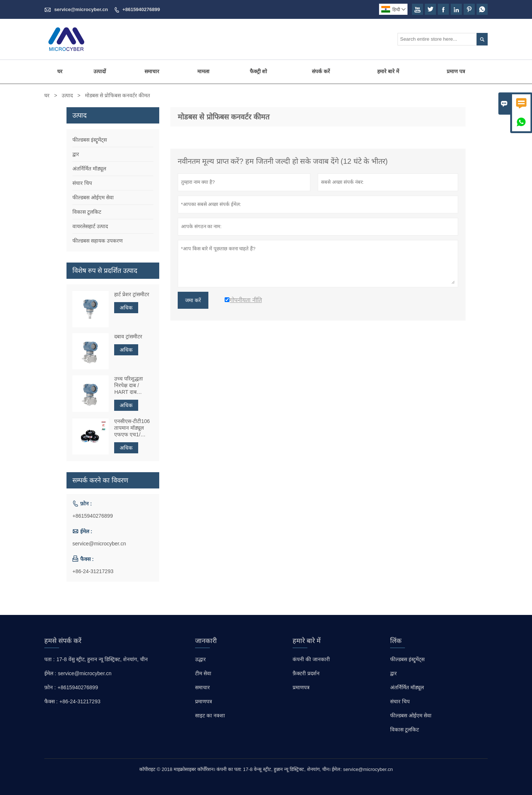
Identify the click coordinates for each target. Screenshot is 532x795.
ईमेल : (50, 673)
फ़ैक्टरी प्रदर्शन (306, 673)
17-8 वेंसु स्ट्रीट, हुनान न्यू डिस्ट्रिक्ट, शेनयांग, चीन (102, 659)
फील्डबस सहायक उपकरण (98, 241)
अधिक (126, 308)
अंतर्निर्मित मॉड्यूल (89, 169)
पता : (50, 659)
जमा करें (193, 300)
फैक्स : (51, 701)
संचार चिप (82, 183)
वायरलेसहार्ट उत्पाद (90, 226)
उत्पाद (67, 95)
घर (60, 71)
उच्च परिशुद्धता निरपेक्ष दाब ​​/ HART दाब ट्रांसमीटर (129, 385)
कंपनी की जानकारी (311, 659)
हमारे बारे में (388, 71)
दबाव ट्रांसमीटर (128, 336)
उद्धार (200, 659)
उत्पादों (100, 71)
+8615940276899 (141, 9)
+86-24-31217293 (93, 571)
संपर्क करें (321, 71)
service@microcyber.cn (81, 9)
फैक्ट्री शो (259, 71)
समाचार (152, 71)
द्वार (76, 154)
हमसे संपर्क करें (63, 641)
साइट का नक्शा (210, 715)
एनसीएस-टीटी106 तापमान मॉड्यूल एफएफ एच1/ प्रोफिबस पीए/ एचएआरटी (132, 428)
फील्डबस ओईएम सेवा (93, 197)
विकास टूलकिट (87, 212)
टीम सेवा (203, 673)
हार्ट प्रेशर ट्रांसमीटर (132, 294)
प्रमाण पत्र (456, 71)
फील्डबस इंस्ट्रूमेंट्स (90, 140)
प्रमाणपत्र (204, 701)
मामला (203, 71)
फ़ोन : (50, 687)
